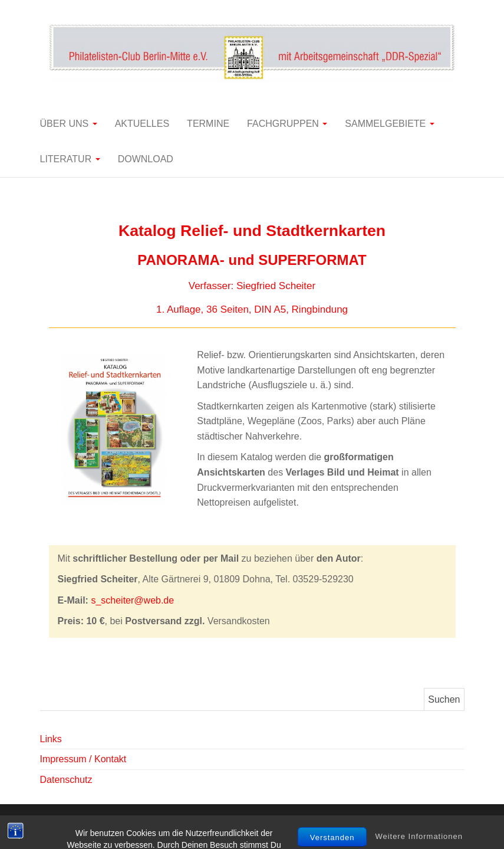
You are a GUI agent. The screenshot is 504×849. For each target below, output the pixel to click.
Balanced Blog (348, 823)
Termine (208, 124)
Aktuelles (142, 124)
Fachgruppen (287, 124)
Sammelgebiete (389, 124)
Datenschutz (66, 780)
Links (51, 739)
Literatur (70, 159)
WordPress (253, 823)
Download (146, 159)
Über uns (69, 124)
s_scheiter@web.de (132, 600)
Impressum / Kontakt (83, 759)
